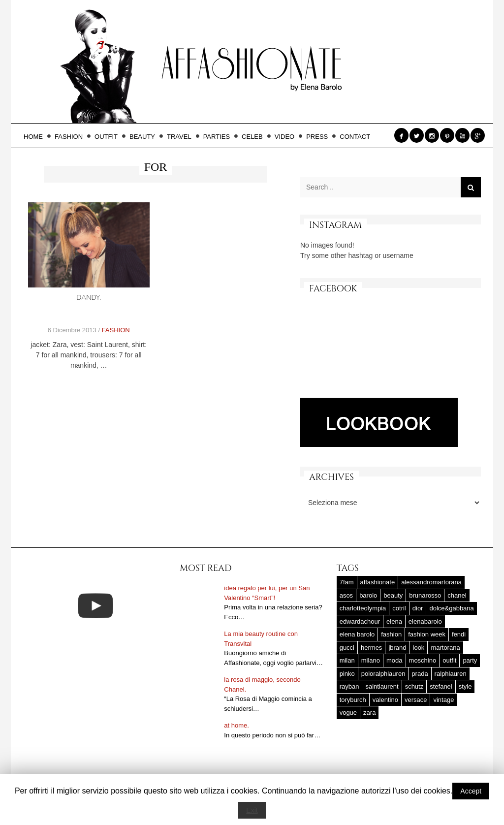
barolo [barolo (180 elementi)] (368, 595)
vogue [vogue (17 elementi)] (348, 713)
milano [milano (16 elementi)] (371, 660)
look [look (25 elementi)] (419, 648)
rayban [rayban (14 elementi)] (349, 686)
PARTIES (220, 137)
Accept (471, 791)
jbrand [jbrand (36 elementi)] (397, 648)
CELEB (255, 137)
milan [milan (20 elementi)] (347, 660)
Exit (252, 810)
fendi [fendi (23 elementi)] (459, 634)
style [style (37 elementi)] (465, 686)
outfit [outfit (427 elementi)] (449, 660)
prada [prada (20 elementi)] (420, 674)
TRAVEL (182, 137)
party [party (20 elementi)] (470, 660)
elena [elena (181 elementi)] (394, 621)
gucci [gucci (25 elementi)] (347, 648)
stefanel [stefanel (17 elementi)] (441, 686)
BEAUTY (145, 137)
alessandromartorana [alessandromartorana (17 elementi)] (431, 582)
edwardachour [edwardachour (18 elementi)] (360, 621)
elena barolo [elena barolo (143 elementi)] (357, 634)
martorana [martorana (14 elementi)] (445, 648)
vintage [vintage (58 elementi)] (443, 700)
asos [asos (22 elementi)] (346, 595)
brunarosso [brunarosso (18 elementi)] (425, 595)
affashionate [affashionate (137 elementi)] (378, 582)
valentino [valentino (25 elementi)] (385, 700)
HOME (36, 137)
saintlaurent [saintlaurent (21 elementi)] (382, 686)
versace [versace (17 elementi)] (416, 700)
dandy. (89, 298)
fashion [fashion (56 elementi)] (391, 634)
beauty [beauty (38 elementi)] (393, 595)
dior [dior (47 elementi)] (418, 608)
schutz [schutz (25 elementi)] (414, 686)
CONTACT (355, 137)
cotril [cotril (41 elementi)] (399, 608)
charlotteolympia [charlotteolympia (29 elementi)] (363, 608)
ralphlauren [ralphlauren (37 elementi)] (451, 674)
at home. (236, 725)
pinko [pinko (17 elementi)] (347, 674)
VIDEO (287, 137)
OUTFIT (109, 137)
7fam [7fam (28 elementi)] (347, 582)
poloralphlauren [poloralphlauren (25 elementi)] (383, 674)
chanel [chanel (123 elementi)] (457, 595)
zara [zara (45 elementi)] (369, 713)
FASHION (72, 137)
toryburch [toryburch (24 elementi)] (353, 700)
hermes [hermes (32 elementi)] (371, 648)
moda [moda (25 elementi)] (394, 660)
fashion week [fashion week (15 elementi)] (427, 634)
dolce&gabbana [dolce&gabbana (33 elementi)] (451, 608)
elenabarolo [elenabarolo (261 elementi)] (425, 621)
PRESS (320, 137)
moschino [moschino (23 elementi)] (423, 660)
